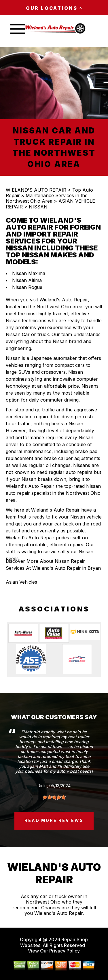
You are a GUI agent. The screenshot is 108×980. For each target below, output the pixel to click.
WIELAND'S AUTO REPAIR (36, 190)
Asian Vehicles (21, 582)
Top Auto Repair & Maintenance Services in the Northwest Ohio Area (49, 196)
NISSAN (38, 207)
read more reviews (54, 820)
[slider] (54, 797)
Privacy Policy (65, 951)
